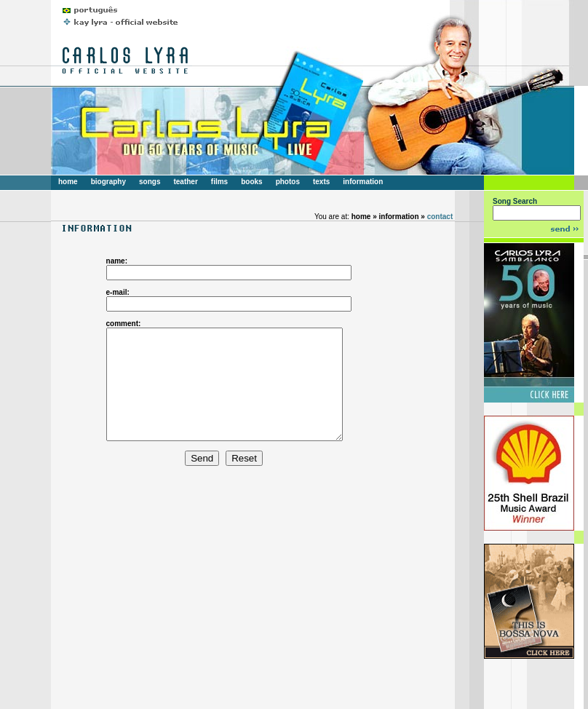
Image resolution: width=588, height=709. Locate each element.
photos (288, 182)
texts (321, 182)
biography (108, 182)
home (68, 182)
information (363, 182)
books (251, 182)
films (219, 182)
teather (185, 182)
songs (150, 182)
